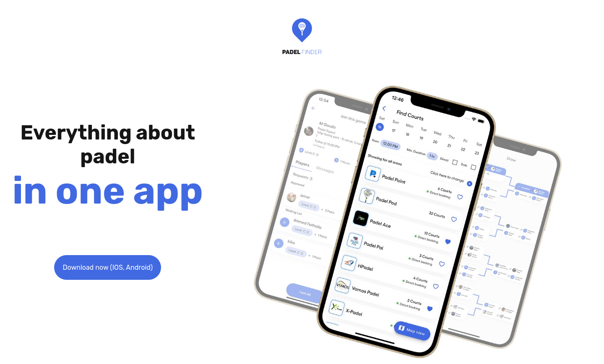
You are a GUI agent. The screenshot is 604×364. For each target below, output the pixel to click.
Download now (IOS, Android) (108, 267)
